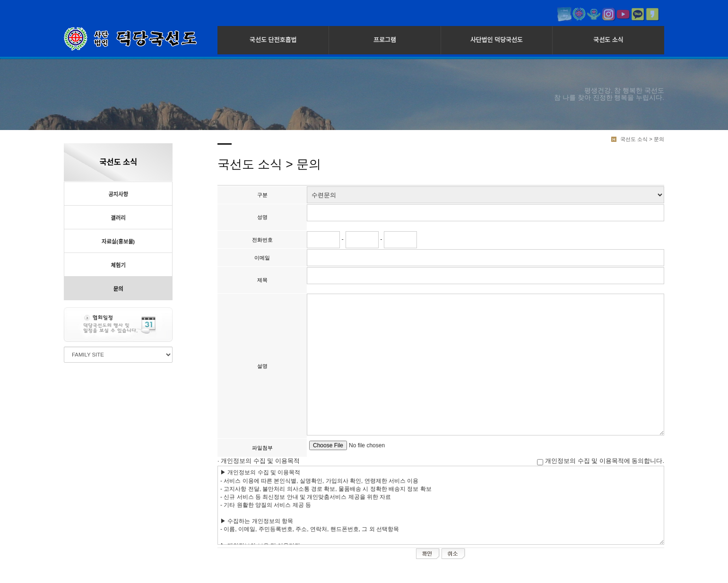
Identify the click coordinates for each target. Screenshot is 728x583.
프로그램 (385, 40)
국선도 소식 (608, 40)
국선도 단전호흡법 (273, 40)
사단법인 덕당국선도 (497, 40)
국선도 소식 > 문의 (642, 139)
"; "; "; (485, 195)
